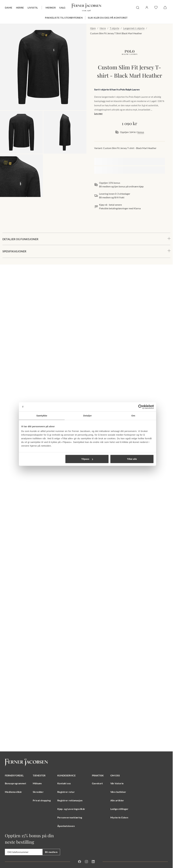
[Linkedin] (93, 862)
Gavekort (97, 783)
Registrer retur (66, 792)
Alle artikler (117, 800)
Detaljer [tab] (87, 415)
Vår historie (117, 783)
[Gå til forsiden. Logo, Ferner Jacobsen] (86, 8)
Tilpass (87, 459)
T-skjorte (114, 28)
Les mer (98, 113)
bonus (141, 132)
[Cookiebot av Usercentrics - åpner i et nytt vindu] (140, 407)
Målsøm (37, 783)
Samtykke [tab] (42, 415)
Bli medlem (51, 852)
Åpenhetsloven (66, 826)
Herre (20, 8)
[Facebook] (80, 862)
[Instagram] (86, 862)
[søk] (138, 8)
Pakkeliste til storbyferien (64, 18)
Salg (62, 8)
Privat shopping (42, 800)
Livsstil (33, 8)
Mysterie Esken (119, 817)
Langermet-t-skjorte (134, 28)
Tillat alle (132, 459)
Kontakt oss (64, 783)
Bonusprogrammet (15, 783)
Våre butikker (118, 792)
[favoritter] (156, 7)
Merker (51, 8)
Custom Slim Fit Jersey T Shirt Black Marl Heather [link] (116, 33)
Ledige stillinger (119, 809)
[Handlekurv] (165, 7)
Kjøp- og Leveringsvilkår (71, 809)
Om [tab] (133, 415)
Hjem (93, 28)
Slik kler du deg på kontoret (108, 18)
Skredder (38, 792)
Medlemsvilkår (13, 792)
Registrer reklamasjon (70, 800)
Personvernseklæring (70, 817)
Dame (9, 8)
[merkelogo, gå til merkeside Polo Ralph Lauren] (130, 52)
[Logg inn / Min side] (147, 7)
